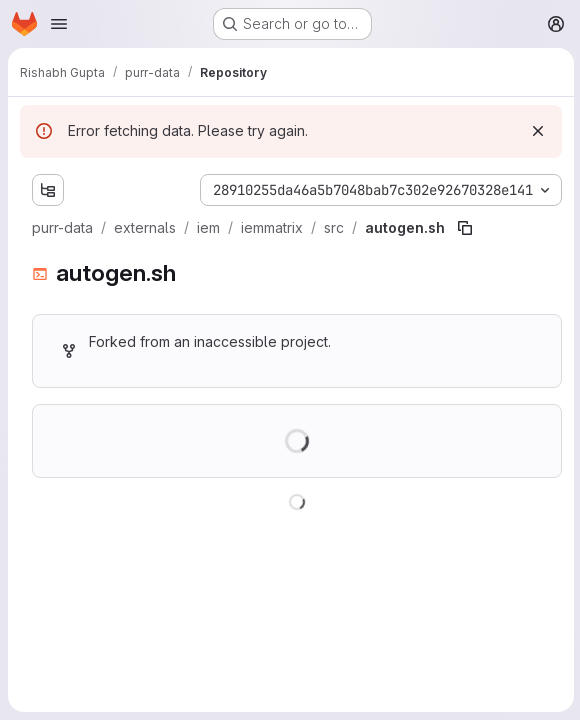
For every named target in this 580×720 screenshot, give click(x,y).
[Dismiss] (536, 131)
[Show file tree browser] (48, 190)
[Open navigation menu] (59, 24)
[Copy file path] (465, 228)
